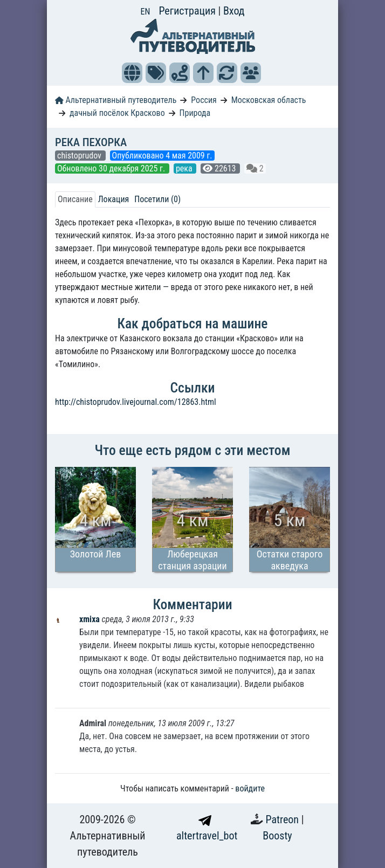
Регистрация (188, 11)
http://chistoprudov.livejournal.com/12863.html (136, 402)
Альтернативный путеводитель (116, 100)
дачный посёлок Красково (117, 113)
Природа (195, 113)
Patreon (284, 819)
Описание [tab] (75, 199)
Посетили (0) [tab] (157, 199)
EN (146, 12)
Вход (234, 11)
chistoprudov (80, 156)
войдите (250, 788)
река (185, 168)
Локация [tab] (114, 199)
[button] (132, 73)
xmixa (91, 619)
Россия (204, 100)
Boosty (277, 836)
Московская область (269, 100)
